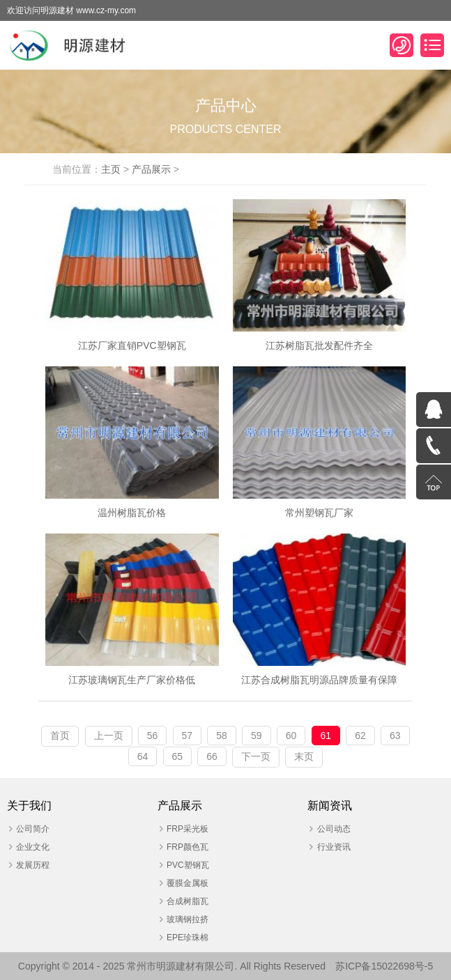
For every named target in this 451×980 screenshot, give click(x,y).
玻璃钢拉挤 (188, 919)
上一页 (109, 736)
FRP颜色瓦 (188, 847)
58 (222, 736)
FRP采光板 (188, 829)
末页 (304, 756)
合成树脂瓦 (188, 901)
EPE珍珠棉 (188, 938)
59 (257, 736)
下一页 (256, 756)
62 (360, 736)
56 (153, 736)
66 (212, 756)
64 (143, 756)
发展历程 (33, 865)
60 (291, 736)
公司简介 (33, 829)
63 (395, 736)
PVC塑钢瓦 (188, 865)
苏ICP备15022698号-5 (384, 966)
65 (178, 756)
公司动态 (334, 829)
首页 (60, 736)
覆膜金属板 (188, 883)
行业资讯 (334, 847)
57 (188, 736)
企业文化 (33, 847)
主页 (111, 169)
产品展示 (151, 169)
